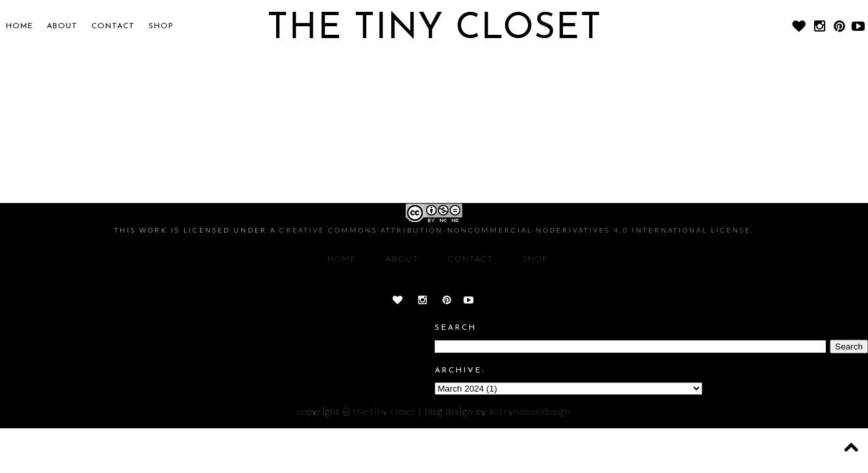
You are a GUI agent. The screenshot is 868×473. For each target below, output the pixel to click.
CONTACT (113, 26)
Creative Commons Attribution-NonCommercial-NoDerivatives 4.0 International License (515, 230)
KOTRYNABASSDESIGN (530, 411)
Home (19, 26)
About (62, 26)
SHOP (161, 26)
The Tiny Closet (384, 411)
